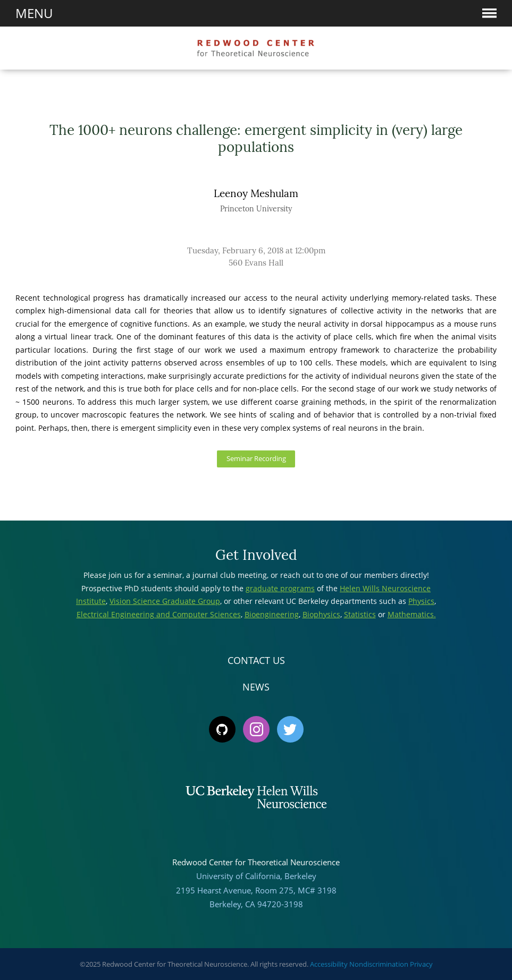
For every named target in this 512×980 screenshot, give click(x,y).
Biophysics (321, 614)
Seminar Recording (256, 459)
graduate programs (280, 588)
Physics (421, 601)
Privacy (421, 964)
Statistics (360, 614)
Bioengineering (272, 614)
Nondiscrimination (379, 964)
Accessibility (329, 964)
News (256, 687)
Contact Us (256, 660)
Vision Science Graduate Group (165, 601)
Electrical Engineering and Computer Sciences (159, 614)
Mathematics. (412, 614)
